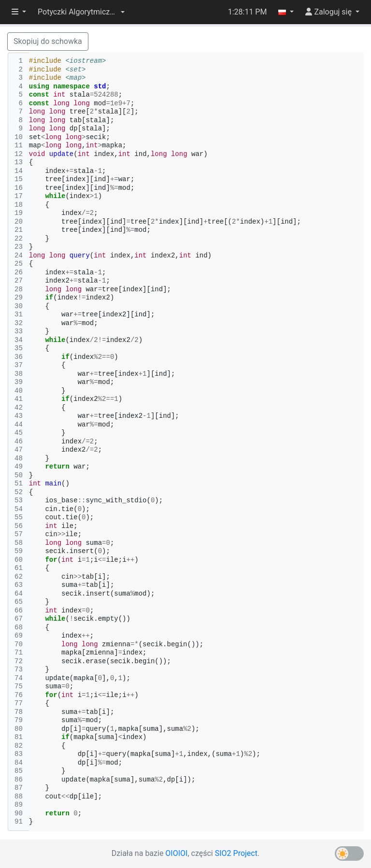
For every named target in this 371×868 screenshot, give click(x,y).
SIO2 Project (236, 853)
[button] (81, 12)
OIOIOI (176, 853)
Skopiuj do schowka (48, 41)
